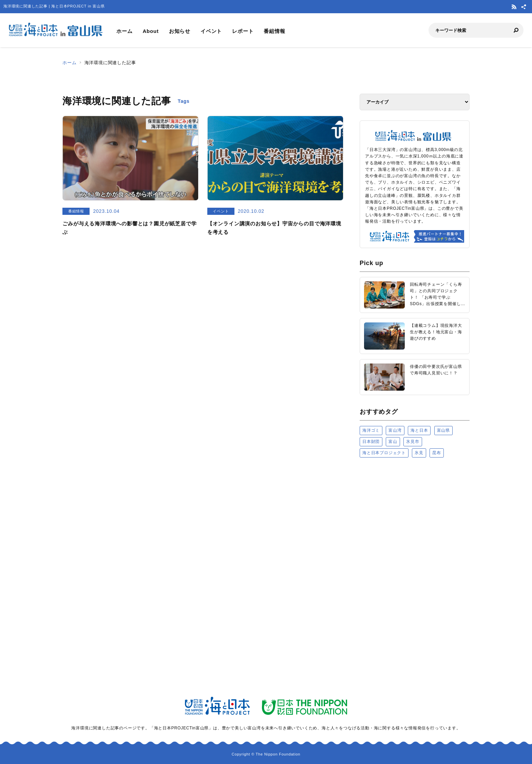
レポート (243, 31)
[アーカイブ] (415, 102)
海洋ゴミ (371, 430)
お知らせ (180, 31)
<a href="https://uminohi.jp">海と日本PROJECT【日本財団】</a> (415, 549)
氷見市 (413, 442)
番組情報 (274, 31)
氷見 (419, 453)
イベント (211, 31)
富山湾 (395, 430)
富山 (393, 442)
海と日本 (419, 430)
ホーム (124, 31)
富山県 (443, 430)
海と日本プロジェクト (384, 453)
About (150, 31)
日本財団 (371, 442)
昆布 (437, 453)
